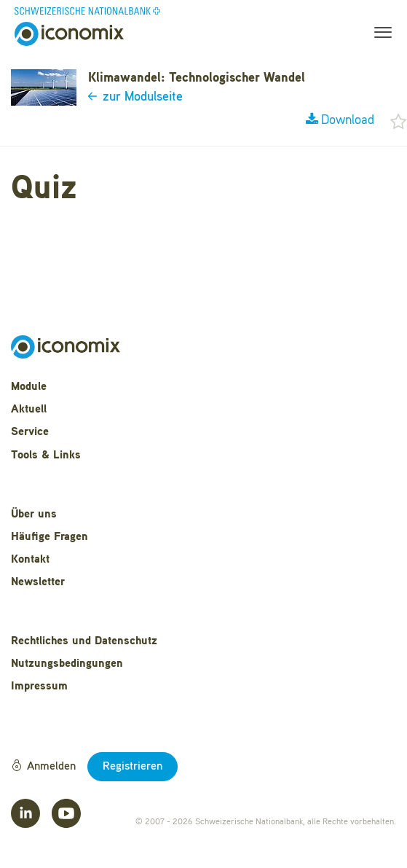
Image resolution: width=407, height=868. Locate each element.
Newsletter (38, 582)
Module (29, 387)
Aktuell (29, 410)
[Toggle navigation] (379, 34)
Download (340, 120)
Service (30, 432)
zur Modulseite (135, 97)
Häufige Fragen (50, 537)
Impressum (39, 687)
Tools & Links (46, 455)
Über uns (34, 515)
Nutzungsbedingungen (67, 664)
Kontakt (30, 560)
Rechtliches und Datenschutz (84, 641)
